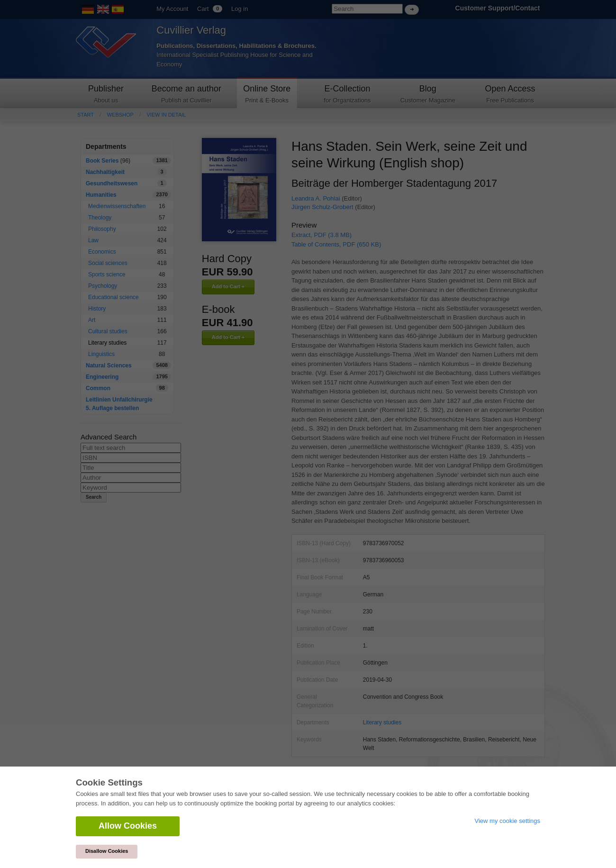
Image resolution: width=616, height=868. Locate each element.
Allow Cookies (128, 826)
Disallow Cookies (107, 851)
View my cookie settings (508, 821)
